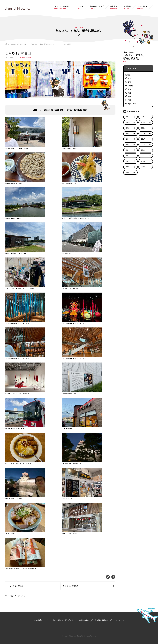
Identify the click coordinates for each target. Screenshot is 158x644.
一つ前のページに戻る (15, 596)
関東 (129, 82)
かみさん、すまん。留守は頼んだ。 (43, 44)
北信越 (22, 57)
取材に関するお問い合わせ (63, 620)
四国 (129, 100)
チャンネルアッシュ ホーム (17, 44)
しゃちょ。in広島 (16, 586)
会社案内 (114, 7)
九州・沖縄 (132, 104)
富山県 (29, 57)
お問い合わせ (143, 7)
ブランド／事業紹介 (62, 7)
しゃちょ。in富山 (65, 44)
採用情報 (127, 7)
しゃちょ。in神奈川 (71, 586)
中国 (129, 96)
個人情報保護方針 (102, 620)
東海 (129, 89)
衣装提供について (41, 620)
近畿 (129, 93)
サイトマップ (119, 620)
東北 (129, 78)
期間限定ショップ (97, 7)
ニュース (80, 7)
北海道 (128, 75)
